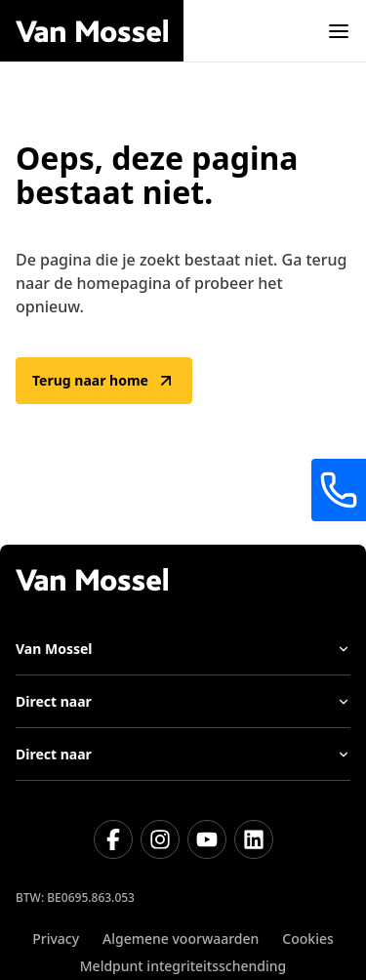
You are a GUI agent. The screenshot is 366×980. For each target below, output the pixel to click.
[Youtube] (207, 839)
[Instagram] (160, 839)
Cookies (307, 939)
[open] (339, 31)
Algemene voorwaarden (181, 939)
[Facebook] (113, 839)
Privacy (56, 939)
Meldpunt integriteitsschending (183, 966)
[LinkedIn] (254, 839)
